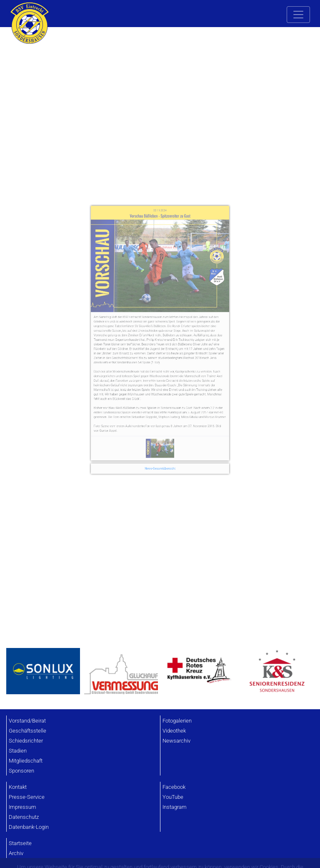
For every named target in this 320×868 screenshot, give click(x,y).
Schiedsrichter (26, 741)
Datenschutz (24, 817)
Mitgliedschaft (26, 761)
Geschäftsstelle (27, 731)
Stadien (18, 751)
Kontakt (18, 787)
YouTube (173, 797)
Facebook (174, 787)
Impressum (22, 807)
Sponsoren (21, 771)
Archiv (16, 853)
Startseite (20, 843)
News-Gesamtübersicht (160, 431)
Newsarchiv (176, 741)
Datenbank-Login (29, 827)
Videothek (174, 731)
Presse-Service (27, 797)
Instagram (175, 807)
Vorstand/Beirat (27, 721)
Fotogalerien (177, 721)
